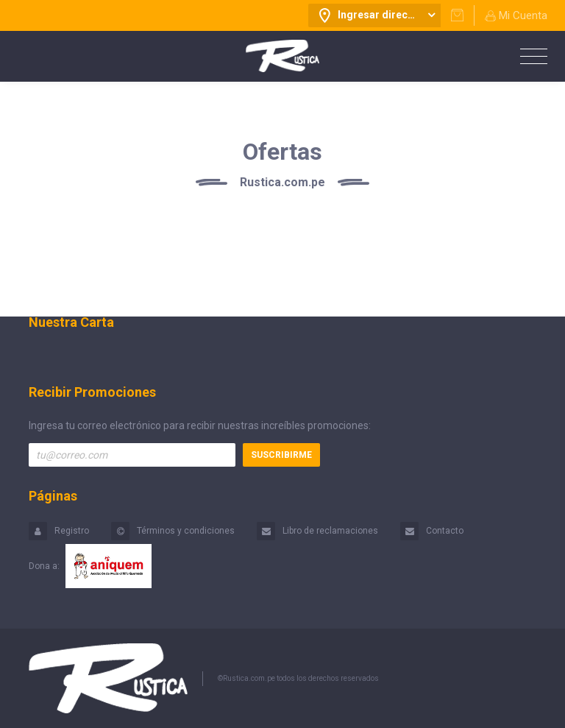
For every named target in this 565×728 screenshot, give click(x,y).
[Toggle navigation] (530, 57)
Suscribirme (281, 455)
